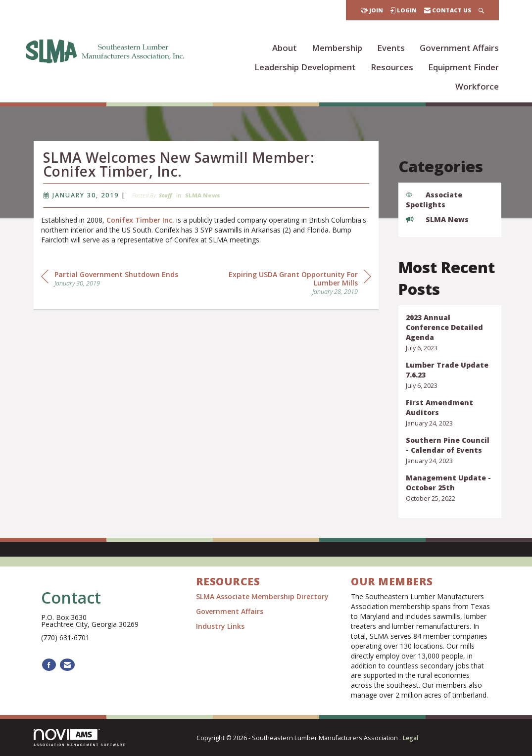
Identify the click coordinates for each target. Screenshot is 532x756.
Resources (392, 67)
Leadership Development (305, 67)
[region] (297, 286)
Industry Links (220, 626)
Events (391, 48)
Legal (410, 738)
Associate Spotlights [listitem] (434, 200)
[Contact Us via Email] (67, 665)
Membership (337, 48)
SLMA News (203, 199)
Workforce (477, 86)
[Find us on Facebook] (49, 665)
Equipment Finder (463, 67)
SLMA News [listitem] (437, 219)
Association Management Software (80, 737)
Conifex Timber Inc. (140, 224)
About (285, 48)
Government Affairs (459, 48)
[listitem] (450, 333)
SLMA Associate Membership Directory (263, 596)
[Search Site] (481, 10)
